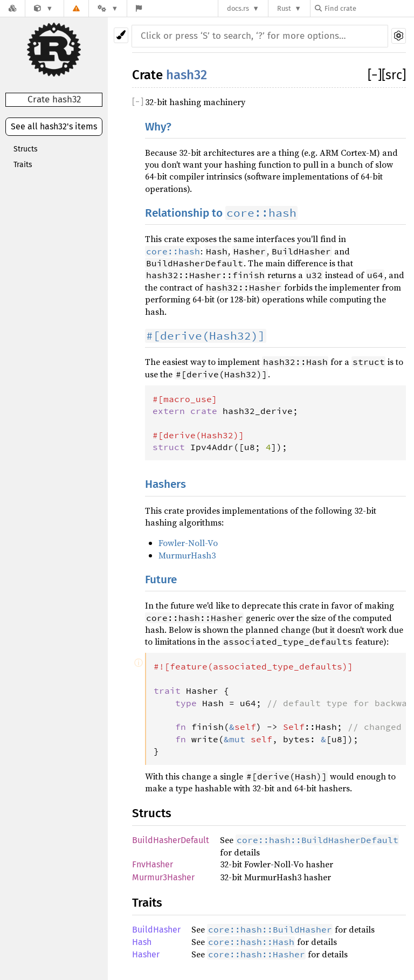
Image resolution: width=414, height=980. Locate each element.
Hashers (165, 484)
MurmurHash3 (187, 555)
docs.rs (238, 8)
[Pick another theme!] (121, 35)
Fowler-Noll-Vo (188, 543)
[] (375, 75)
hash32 (187, 75)
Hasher (146, 954)
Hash (142, 942)
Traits (23, 165)
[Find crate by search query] (369, 8)
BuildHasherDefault (171, 840)
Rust (284, 8)
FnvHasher (153, 864)
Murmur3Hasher (163, 877)
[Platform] (108, 8)
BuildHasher (156, 930)
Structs (26, 149)
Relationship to (221, 213)
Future (161, 580)
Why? (158, 127)
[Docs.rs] (12, 8)
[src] (394, 75)
